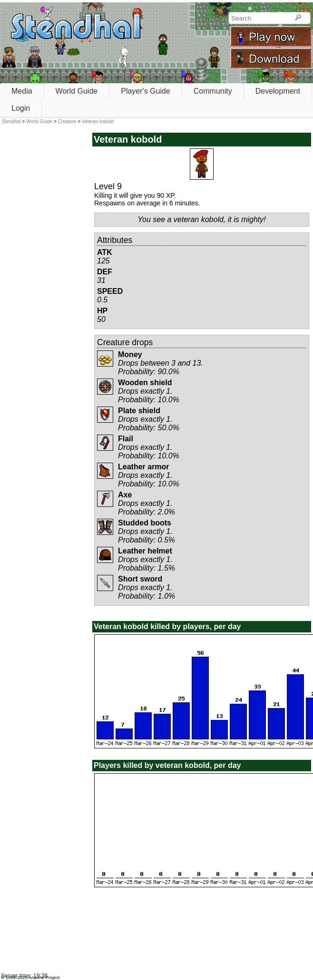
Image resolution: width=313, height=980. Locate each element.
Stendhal (11, 121)
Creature (67, 121)
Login (21, 108)
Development (278, 91)
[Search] (298, 18)
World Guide (77, 91)
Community (213, 91)
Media (22, 91)
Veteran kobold (98, 121)
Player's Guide (146, 91)
